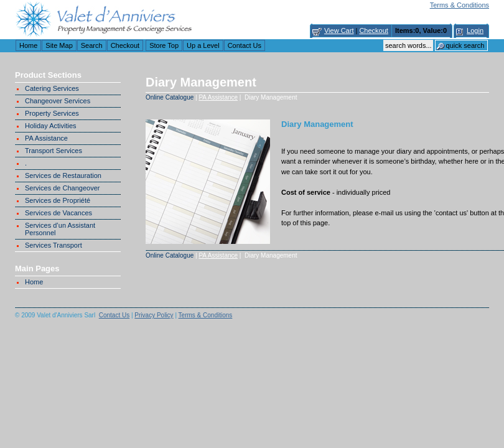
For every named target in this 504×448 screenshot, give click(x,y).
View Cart (339, 30)
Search (92, 45)
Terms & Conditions (460, 5)
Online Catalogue (170, 97)
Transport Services (54, 151)
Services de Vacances (58, 213)
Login (475, 30)
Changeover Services (58, 101)
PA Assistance (46, 138)
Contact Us (245, 45)
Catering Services (52, 88)
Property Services (52, 113)
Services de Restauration (63, 175)
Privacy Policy (154, 315)
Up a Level (203, 45)
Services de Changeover (62, 188)
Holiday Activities (51, 126)
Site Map (59, 45)
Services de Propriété (58, 200)
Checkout (373, 30)
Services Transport (54, 245)
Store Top (164, 45)
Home (28, 45)
